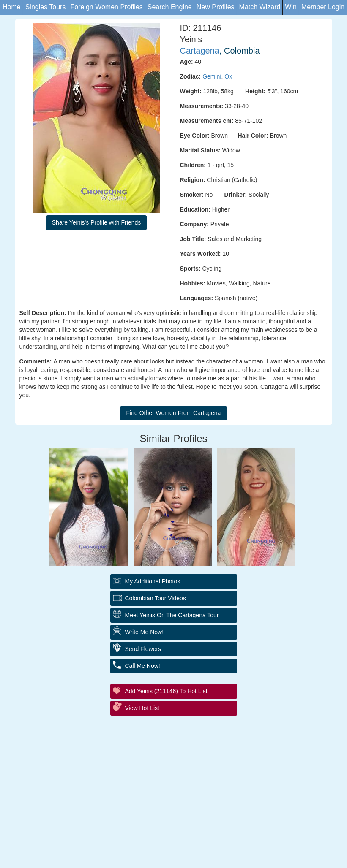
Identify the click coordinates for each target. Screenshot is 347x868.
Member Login (323, 7)
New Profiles (216, 7)
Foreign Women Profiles (106, 7)
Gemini (212, 76)
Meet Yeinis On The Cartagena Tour (172, 615)
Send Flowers (143, 649)
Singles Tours (46, 7)
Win (291, 7)
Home (12, 7)
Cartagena (200, 51)
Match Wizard (260, 7)
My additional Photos (153, 581)
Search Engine (170, 7)
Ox (228, 76)
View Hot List (142, 708)
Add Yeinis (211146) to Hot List (166, 691)
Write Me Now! (145, 632)
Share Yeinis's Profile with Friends (96, 222)
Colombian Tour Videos (156, 598)
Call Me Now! (143, 666)
